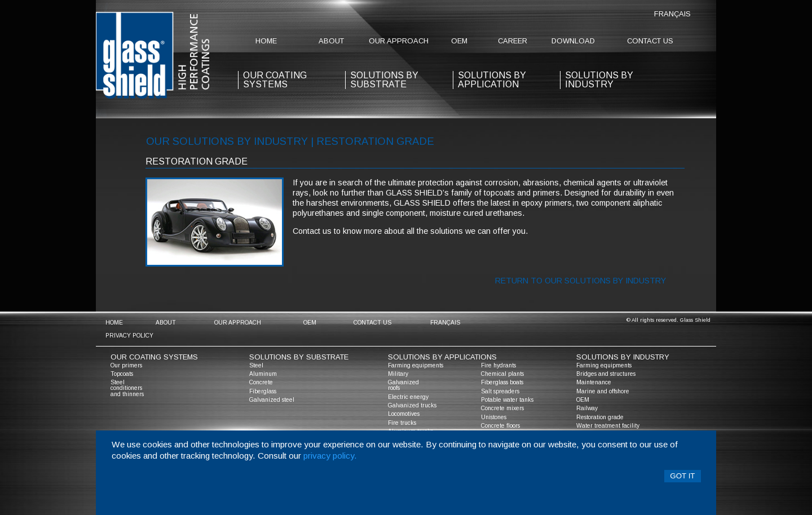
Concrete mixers (502, 408)
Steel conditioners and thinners (127, 388)
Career (513, 41)
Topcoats (122, 374)
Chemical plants (502, 374)
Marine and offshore (603, 391)
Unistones (494, 417)
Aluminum (263, 374)
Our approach (399, 41)
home (266, 41)
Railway (587, 408)
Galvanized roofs (403, 385)
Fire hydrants (498, 365)
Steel (256, 365)
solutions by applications (442, 357)
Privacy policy (129, 336)
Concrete (261, 382)
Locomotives (404, 414)
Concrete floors (500, 426)
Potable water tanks (507, 400)
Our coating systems (154, 357)
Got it (682, 476)
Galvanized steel (272, 400)
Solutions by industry (599, 80)
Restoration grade (600, 417)
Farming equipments (416, 365)
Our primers (126, 365)
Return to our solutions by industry (581, 281)
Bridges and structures (606, 374)
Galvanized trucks (412, 405)
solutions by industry (623, 357)
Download (573, 41)
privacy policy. (330, 456)
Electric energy (408, 397)
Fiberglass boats (502, 382)
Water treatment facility (608, 426)
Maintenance (594, 382)
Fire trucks (402, 423)
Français (672, 14)
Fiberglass (263, 391)
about (331, 41)
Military (398, 374)
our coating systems (275, 80)
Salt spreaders (500, 391)
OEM (459, 41)
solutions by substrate (384, 80)
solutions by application (492, 80)
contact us (650, 41)
